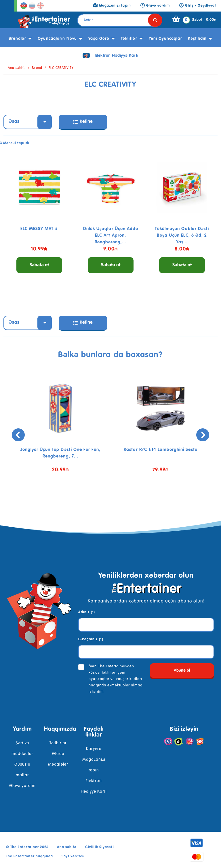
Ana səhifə (17, 68)
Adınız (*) (87, 612)
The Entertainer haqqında (29, 856)
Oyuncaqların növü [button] (57, 39)
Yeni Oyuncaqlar (165, 39)
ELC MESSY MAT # (39, 229)
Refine (83, 122)
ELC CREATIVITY (61, 68)
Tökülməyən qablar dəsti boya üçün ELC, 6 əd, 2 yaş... (182, 235)
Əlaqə (58, 754)
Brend (37, 68)
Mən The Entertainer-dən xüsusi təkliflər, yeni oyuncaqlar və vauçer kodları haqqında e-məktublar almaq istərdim (116, 679)
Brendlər (17, 39)
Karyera (94, 749)
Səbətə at (39, 265)
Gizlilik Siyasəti (100, 847)
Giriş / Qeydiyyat (198, 6)
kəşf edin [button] (197, 39)
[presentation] (18, 435)
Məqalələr (58, 765)
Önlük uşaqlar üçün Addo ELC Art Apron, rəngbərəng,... (110, 235)
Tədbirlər (58, 743)
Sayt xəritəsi (73, 856)
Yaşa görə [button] (99, 39)
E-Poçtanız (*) (91, 639)
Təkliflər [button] (129, 39)
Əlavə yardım (22, 786)
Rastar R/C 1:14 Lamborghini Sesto (160, 450)
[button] (102, 500)
